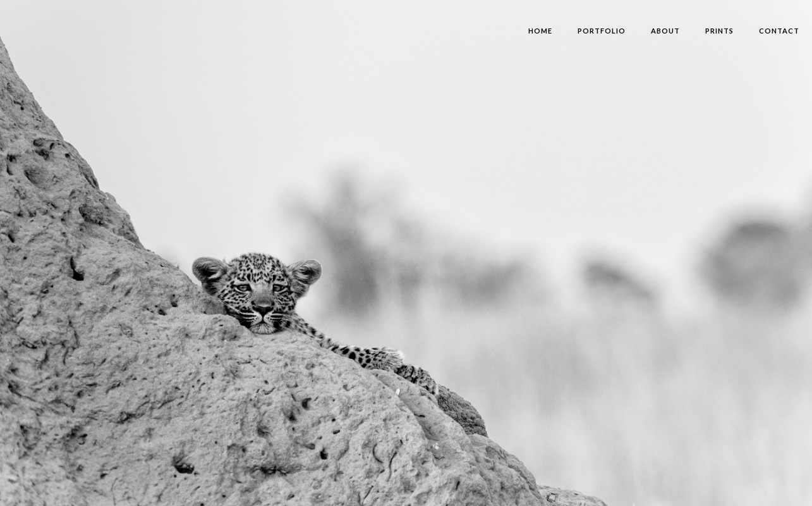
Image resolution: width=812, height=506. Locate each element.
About (665, 31)
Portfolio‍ (602, 31)
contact (779, 31)
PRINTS (719, 31)
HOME (540, 31)
